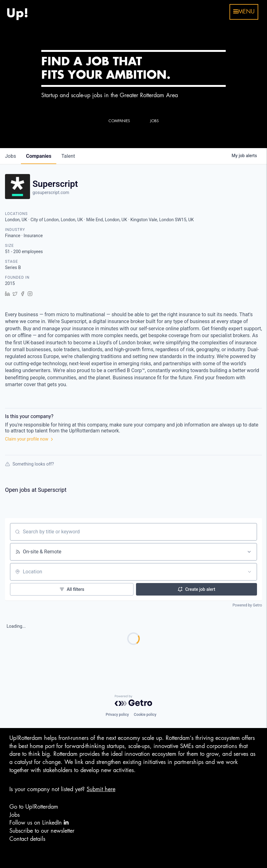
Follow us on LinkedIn (39, 823)
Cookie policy (145, 715)
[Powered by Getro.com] (133, 701)
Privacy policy (117, 715)
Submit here (101, 789)
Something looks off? (29, 464)
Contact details (27, 839)
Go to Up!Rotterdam (34, 807)
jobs (10, 156)
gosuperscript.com (51, 192)
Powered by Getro (247, 605)
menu (244, 12)
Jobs (15, 815)
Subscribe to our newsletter (42, 831)
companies (39, 156)
